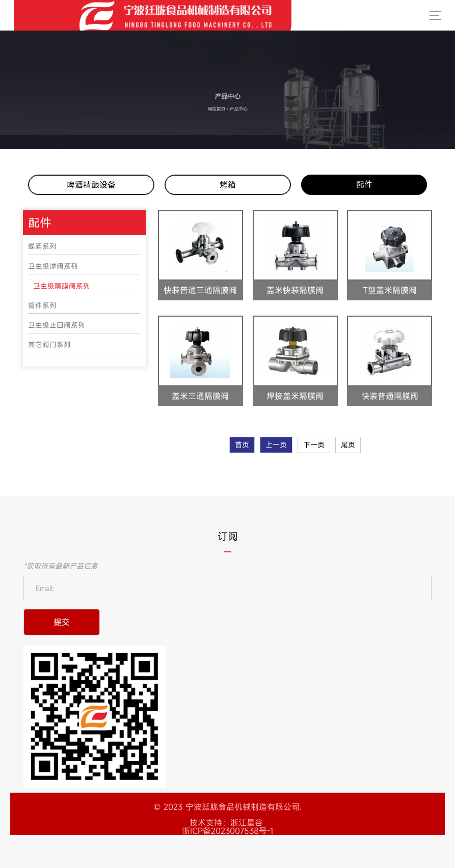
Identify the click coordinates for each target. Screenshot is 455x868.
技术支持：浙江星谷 (226, 823)
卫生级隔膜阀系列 (62, 286)
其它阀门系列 (49, 345)
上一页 (276, 445)
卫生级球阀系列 (53, 266)
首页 (242, 445)
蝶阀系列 (42, 246)
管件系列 (42, 305)
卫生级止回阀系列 (57, 325)
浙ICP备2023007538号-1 (227, 831)
